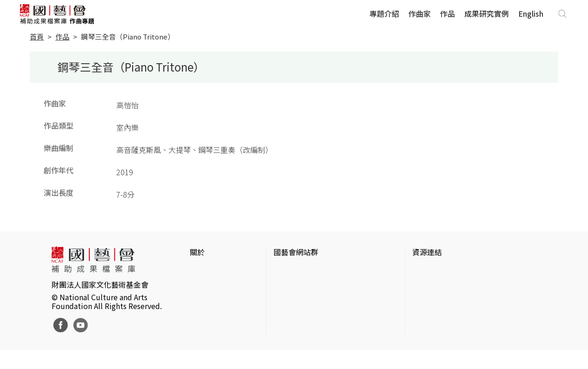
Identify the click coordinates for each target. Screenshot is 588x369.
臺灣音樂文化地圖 (442, 315)
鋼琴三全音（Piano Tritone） (128, 36)
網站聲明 (205, 285)
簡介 (197, 270)
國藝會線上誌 (296, 285)
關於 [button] (197, 252)
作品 (448, 13)
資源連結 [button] (427, 252)
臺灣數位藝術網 (438, 300)
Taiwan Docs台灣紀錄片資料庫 (463, 345)
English (531, 13)
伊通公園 (427, 285)
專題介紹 (384, 13)
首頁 (37, 36)
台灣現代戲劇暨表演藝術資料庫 (464, 330)
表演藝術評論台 (300, 300)
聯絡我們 (205, 300)
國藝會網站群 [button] (296, 252)
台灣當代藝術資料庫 (446, 270)
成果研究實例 (487, 13)
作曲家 (420, 13)
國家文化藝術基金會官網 (314, 270)
